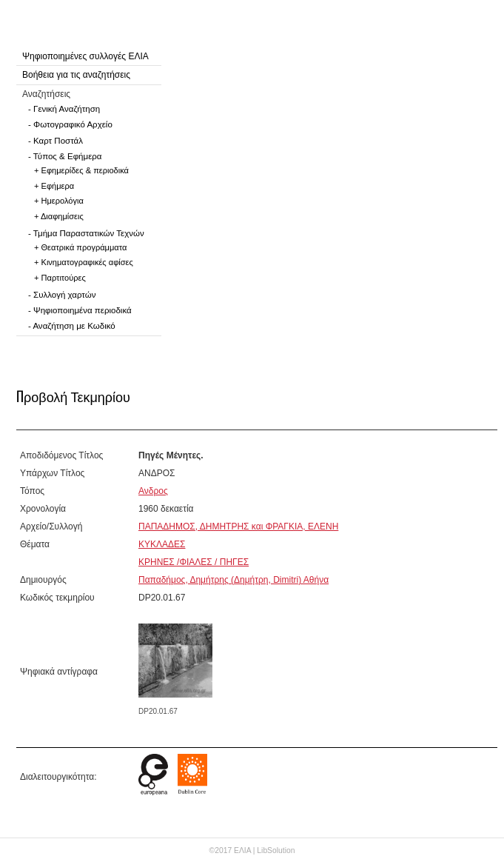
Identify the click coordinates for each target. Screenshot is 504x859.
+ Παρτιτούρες (60, 278)
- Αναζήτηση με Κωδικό (72, 326)
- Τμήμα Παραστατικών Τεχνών (86, 233)
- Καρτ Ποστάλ (56, 141)
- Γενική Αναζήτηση (64, 109)
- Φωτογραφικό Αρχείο (70, 124)
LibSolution (276, 850)
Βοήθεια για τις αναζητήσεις (76, 75)
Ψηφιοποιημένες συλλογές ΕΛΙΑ (85, 56)
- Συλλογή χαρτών (62, 295)
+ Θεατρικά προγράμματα (80, 247)
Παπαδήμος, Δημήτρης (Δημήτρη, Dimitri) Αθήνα (233, 580)
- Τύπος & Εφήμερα (65, 156)
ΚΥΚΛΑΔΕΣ (162, 544)
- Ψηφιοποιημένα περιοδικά (80, 310)
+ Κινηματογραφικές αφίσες (84, 262)
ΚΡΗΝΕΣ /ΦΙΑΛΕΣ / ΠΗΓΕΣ (194, 562)
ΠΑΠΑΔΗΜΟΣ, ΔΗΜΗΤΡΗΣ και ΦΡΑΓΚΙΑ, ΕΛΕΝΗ (238, 527)
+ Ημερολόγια (59, 201)
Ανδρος (153, 491)
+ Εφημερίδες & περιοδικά (81, 170)
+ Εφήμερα (54, 186)
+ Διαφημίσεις (59, 216)
